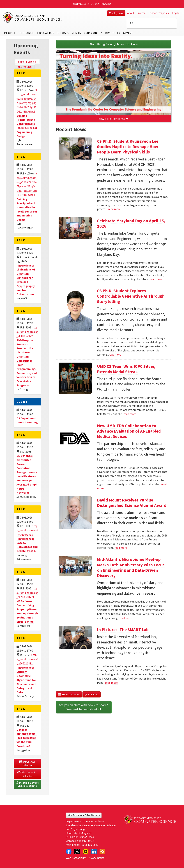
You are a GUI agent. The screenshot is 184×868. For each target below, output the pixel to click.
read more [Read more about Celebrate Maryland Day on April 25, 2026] (156, 279)
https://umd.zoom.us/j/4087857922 (27, 332)
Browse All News (69, 694)
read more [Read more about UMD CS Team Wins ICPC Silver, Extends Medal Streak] (130, 414)
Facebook (69, 851)
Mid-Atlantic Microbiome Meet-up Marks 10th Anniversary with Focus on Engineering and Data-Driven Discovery (131, 567)
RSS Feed (92, 694)
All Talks (25, 67)
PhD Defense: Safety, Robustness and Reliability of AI (27, 545)
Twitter (77, 851)
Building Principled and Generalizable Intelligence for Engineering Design (27, 126)
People (10, 33)
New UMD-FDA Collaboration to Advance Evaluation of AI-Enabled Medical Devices (129, 431)
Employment (116, 13)
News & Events (69, 33)
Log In (176, 13)
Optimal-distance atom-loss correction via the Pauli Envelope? (27, 738)
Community (93, 33)
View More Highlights (114, 119)
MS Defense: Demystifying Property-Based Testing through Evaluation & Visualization (27, 611)
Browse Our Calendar (28, 764)
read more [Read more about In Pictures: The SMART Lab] (111, 683)
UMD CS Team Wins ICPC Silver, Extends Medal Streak (126, 369)
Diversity (113, 33)
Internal (142, 13)
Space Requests (159, 13)
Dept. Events (29, 62)
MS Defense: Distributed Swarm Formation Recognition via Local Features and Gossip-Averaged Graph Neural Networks (27, 474)
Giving (128, 33)
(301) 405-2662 (90, 845)
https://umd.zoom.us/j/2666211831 (27, 659)
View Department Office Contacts (84, 815)
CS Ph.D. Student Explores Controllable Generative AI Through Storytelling (131, 296)
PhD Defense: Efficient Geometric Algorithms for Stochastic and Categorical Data (26, 680)
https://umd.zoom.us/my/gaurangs (27, 530)
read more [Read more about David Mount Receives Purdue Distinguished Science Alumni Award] (121, 548)
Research (27, 33)
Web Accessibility (76, 858)
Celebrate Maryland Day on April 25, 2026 (131, 223)
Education (46, 33)
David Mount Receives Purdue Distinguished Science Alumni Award (132, 503)
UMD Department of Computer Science (32, 17)
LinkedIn (94, 851)
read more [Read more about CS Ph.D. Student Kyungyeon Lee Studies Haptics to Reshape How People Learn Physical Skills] (114, 209)
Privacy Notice (96, 858)
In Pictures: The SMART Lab (123, 630)
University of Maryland (92, 4)
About (131, 13)
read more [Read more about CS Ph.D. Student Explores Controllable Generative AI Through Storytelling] (115, 354)
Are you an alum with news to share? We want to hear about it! (84, 707)
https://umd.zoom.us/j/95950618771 (27, 593)
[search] (151, 23)
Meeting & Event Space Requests (28, 784)
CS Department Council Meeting (27, 420)
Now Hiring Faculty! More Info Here (114, 44)
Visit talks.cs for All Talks (28, 774)
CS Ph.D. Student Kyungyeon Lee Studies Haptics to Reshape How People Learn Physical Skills (128, 147)
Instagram (86, 851)
